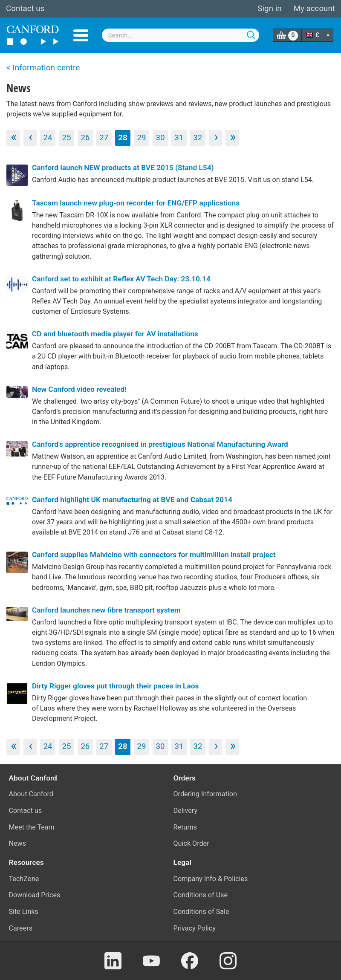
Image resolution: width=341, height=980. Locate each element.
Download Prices (35, 895)
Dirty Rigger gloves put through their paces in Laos (115, 686)
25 (66, 138)
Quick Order (191, 843)
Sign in (269, 9)
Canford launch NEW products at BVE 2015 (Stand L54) (123, 168)
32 (198, 138)
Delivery (186, 811)
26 (85, 138)
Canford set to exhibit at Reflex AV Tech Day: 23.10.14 (121, 279)
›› (232, 137)
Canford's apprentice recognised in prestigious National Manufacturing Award (160, 444)
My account (314, 9)
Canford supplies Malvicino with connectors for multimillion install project (154, 555)
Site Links (24, 912)
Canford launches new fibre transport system (106, 610)
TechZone (24, 879)
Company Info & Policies (211, 879)
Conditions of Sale (201, 912)
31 (179, 138)
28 (123, 138)
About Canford (31, 794)
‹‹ (13, 137)
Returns (185, 827)
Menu (81, 35)
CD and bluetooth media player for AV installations (115, 334)
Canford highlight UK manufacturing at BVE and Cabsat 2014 (132, 500)
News (18, 843)
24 (48, 138)
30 (160, 138)
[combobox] (181, 35)
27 (104, 138)
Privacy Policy (195, 928)
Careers (21, 928)
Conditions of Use (201, 895)
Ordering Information (205, 794)
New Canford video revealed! (79, 389)
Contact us (25, 9)
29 (142, 138)
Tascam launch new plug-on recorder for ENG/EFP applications (136, 203)
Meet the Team (32, 827)
